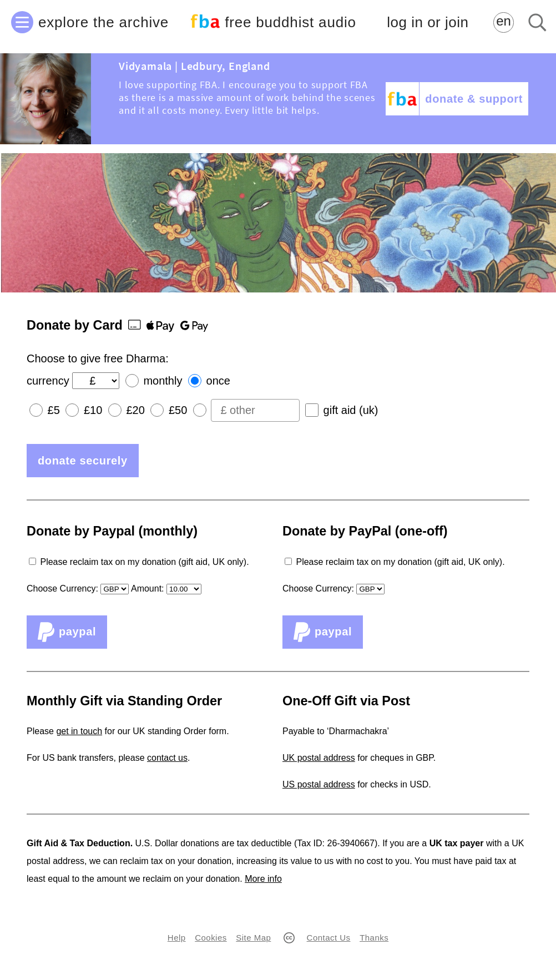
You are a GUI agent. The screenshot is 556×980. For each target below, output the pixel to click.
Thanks (374, 938)
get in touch (79, 731)
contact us (167, 758)
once (218, 381)
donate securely (83, 461)
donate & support (474, 99)
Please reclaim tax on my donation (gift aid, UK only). (144, 562)
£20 (135, 410)
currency (48, 381)
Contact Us (329, 938)
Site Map (253, 938)
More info (263, 879)
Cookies (211, 938)
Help (177, 938)
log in (428, 22)
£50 (178, 410)
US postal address (319, 784)
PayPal (67, 632)
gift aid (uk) (351, 410)
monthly (163, 381)
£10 (93, 410)
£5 (54, 410)
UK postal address (319, 758)
